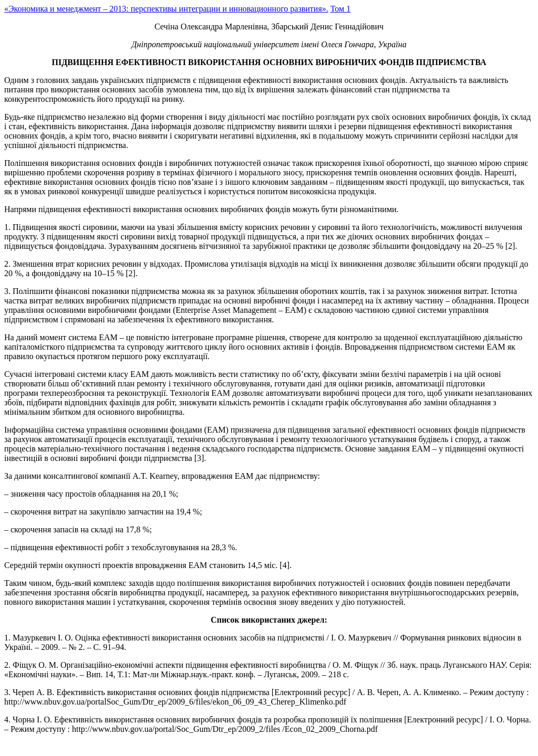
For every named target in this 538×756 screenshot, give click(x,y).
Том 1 (340, 9)
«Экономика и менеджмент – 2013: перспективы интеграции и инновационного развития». (166, 9)
